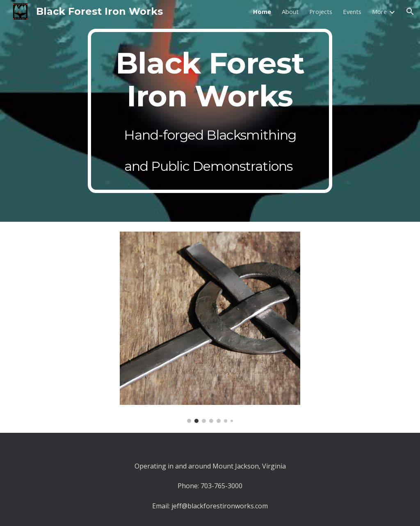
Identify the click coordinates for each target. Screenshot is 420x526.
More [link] (379, 11)
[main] (210, 111)
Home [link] (262, 11)
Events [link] (352, 11)
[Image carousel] (210, 327)
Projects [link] (321, 11)
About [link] (290, 11)
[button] (410, 11)
